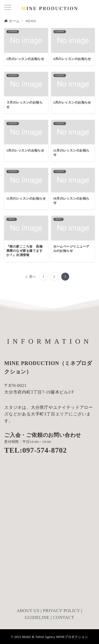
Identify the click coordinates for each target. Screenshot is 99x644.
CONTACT (64, 617)
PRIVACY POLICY (62, 611)
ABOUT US (28, 611)
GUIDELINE (37, 617)
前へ (33, 277)
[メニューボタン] (8, 8)
